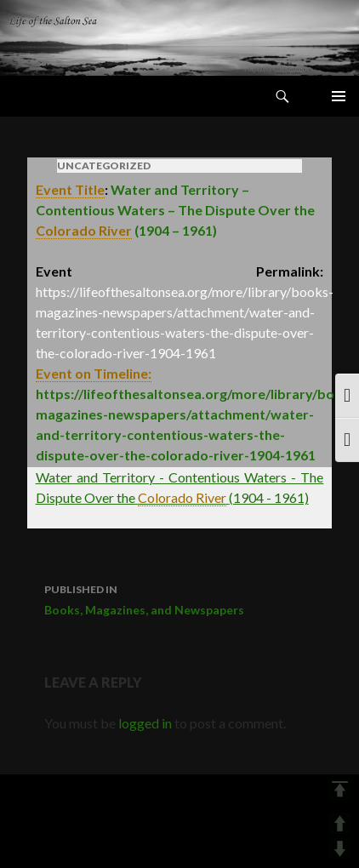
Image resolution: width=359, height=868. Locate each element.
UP (340, 823)
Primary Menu (339, 96)
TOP (340, 789)
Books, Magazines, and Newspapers (179, 598)
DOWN (340, 849)
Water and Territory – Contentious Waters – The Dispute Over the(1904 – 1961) (175, 210)
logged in (145, 723)
